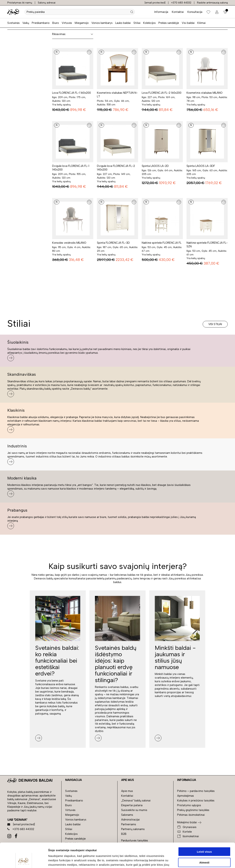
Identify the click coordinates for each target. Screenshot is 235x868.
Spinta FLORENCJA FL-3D (113, 243)
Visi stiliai (215, 324)
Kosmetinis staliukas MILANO (205, 93)
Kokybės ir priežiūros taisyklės (196, 801)
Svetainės (13, 23)
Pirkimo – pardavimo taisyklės (196, 791)
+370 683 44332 (181, 3)
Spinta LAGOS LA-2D (155, 166)
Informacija (161, 12)
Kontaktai (178, 12)
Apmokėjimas (186, 796)
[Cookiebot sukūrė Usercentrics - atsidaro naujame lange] (24, 861)
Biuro (56, 23)
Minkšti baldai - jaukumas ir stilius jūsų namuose (175, 658)
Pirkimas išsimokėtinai (191, 815)
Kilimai (201, 23)
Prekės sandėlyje (169, 23)
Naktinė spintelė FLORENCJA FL (162, 243)
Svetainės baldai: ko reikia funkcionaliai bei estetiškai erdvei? (57, 661)
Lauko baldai (123, 23)
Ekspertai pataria (132, 805)
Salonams (127, 815)
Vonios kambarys (102, 23)
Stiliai (137, 23)
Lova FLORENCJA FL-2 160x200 (162, 93)
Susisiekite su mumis (134, 810)
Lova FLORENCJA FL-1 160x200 (72, 93)
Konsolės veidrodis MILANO (69, 243)
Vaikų (26, 23)
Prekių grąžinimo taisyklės (193, 810)
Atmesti (204, 839)
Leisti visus (204, 828)
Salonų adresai (47, 3)
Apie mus (127, 791)
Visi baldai (188, 23)
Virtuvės (67, 23)
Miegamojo (82, 23)
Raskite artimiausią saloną (212, 3)
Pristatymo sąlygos (189, 805)
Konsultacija (195, 12)
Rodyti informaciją (188, 861)
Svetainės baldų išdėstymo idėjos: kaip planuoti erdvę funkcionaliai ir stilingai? (116, 664)
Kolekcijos (149, 23)
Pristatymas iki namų (20, 3)
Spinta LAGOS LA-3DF (201, 166)
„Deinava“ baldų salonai (136, 801)
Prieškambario (41, 23)
